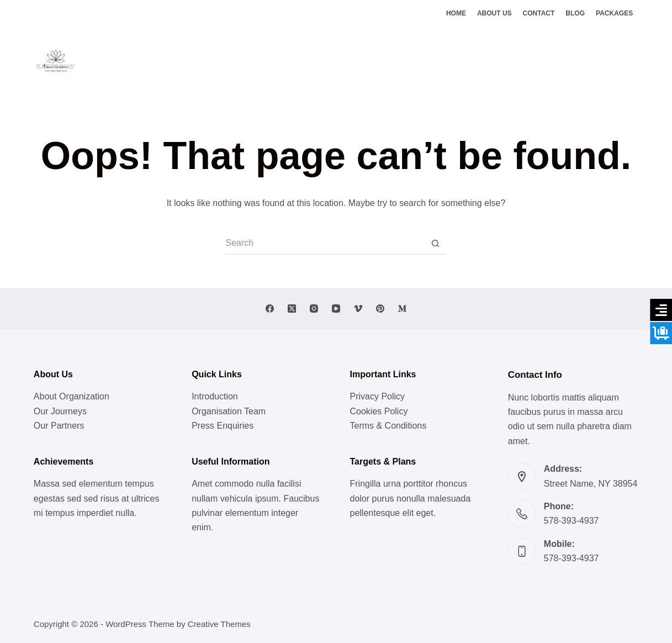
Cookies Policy (379, 411)
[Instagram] (634, 61)
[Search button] (435, 244)
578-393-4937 (572, 521)
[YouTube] (336, 309)
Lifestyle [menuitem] (248, 60)
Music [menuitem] (206, 60)
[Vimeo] (358, 309)
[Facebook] (601, 61)
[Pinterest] (380, 309)
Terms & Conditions (388, 426)
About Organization (72, 396)
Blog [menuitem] (575, 13)
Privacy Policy (377, 396)
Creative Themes (219, 624)
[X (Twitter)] (618, 61)
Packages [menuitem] (614, 13)
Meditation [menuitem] (300, 60)
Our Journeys (60, 411)
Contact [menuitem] (539, 13)
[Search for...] (325, 244)
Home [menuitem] (456, 13)
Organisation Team (229, 411)
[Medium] (402, 309)
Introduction (215, 396)
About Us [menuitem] (494, 13)
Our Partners (59, 426)
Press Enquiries (223, 426)
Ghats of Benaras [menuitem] (443, 60)
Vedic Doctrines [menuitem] (364, 60)
